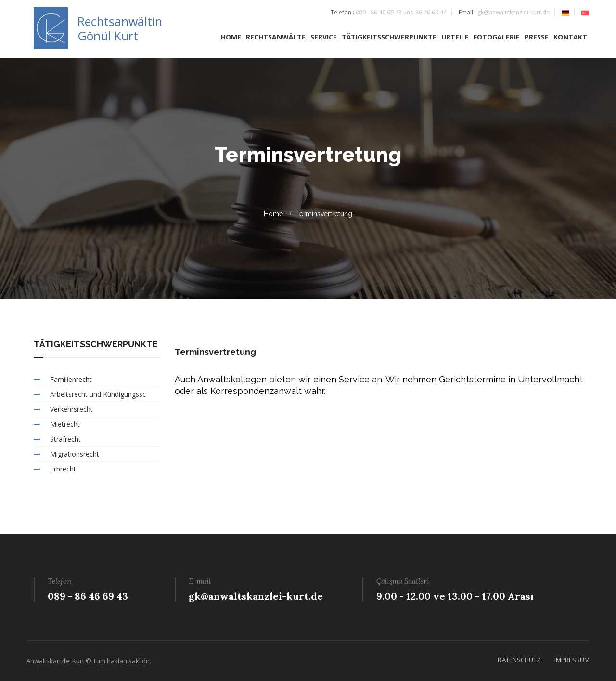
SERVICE (324, 37)
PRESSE (537, 37)
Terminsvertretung (324, 214)
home (273, 214)
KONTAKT (570, 37)
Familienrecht (63, 379)
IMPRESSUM (572, 660)
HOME (231, 37)
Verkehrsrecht (63, 409)
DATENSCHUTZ (519, 660)
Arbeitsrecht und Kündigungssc (90, 394)
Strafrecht (57, 439)
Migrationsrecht (66, 454)
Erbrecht (55, 469)
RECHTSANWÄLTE (276, 37)
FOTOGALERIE (497, 37)
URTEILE (455, 37)
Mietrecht (57, 424)
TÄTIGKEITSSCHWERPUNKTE (389, 37)
